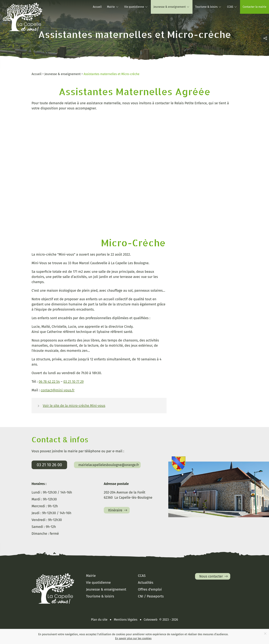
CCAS (142, 576)
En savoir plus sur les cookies (133, 638)
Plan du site (99, 620)
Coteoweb (151, 620)
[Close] (265, 634)
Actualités (146, 583)
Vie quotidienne (98, 583)
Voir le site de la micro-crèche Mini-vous (74, 406)
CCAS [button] (232, 7)
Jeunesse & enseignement (106, 589)
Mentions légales (125, 620)
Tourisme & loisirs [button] (209, 7)
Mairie (91, 576)
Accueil (97, 7)
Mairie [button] (113, 7)
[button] (265, 38)
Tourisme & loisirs (100, 596)
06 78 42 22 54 (49, 382)
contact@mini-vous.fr (58, 390)
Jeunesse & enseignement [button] (172, 7)
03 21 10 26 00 (49, 465)
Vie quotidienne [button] (136, 7)
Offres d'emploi (150, 589)
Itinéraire (118, 510)
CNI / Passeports (151, 596)
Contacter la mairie (254, 7)
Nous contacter (214, 576)
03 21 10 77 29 (74, 382)
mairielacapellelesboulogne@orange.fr (109, 465)
